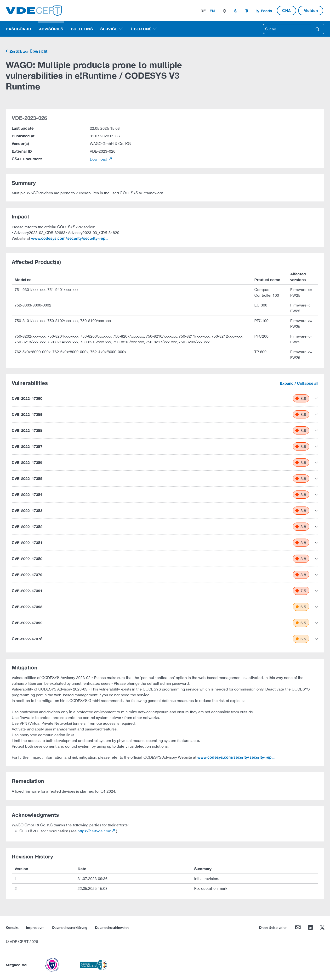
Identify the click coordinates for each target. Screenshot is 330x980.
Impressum (35, 927)
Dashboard (19, 29)
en (212, 11)
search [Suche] (317, 29)
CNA (287, 10)
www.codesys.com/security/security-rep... (70, 238)
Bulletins (82, 29)
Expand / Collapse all (299, 383)
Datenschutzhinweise (112, 927)
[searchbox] (287, 29)
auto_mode (246, 11)
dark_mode (236, 11)
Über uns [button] (141, 29)
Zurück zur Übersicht (28, 51)
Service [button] (109, 29)
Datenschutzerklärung (70, 927)
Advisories (51, 29)
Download (99, 159)
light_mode (225, 11)
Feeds (266, 11)
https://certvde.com (94, 831)
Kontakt (12, 927)
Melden (311, 10)
